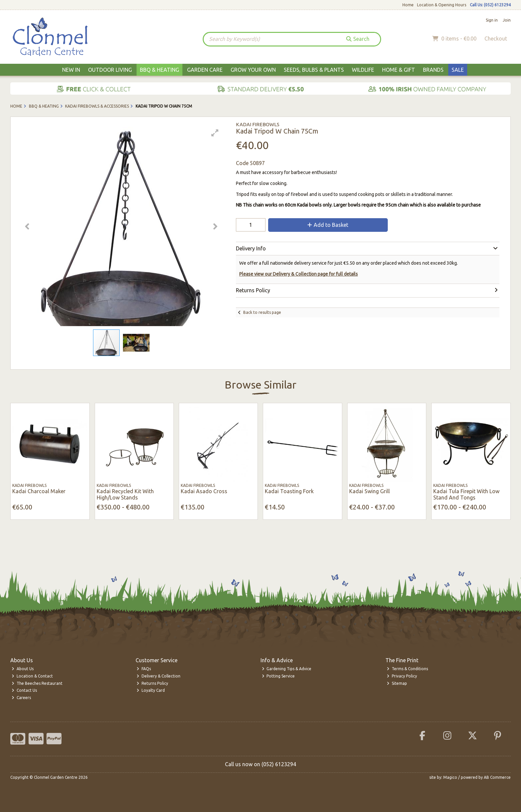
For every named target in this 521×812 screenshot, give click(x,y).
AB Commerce (497, 777)
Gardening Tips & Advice (287, 669)
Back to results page (262, 312)
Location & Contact (32, 676)
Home (408, 5)
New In (71, 70)
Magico (450, 777)
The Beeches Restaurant (37, 683)
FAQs (144, 669)
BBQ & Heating (159, 70)
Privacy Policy (402, 676)
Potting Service (278, 676)
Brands (433, 70)
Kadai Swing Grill (369, 491)
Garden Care (205, 70)
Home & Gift (399, 70)
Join (507, 20)
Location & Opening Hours (442, 5)
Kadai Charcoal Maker (39, 491)
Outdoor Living (110, 70)
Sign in (492, 20)
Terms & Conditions (407, 669)
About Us (23, 669)
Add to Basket (328, 225)
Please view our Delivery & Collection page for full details (299, 274)
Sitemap (397, 683)
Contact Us (24, 690)
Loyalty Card (151, 690)
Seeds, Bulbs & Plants (314, 70)
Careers (21, 698)
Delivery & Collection (158, 676)
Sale (458, 70)
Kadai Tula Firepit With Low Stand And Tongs (466, 494)
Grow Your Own (253, 70)
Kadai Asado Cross (204, 491)
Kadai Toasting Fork (289, 491)
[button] (215, 133)
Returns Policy (152, 683)
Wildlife (363, 70)
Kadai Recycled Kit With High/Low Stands (125, 494)
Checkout (496, 39)
